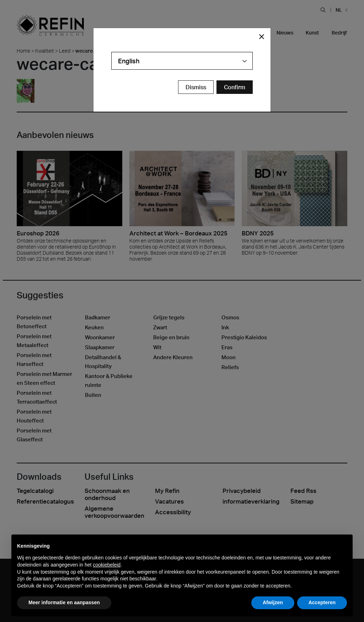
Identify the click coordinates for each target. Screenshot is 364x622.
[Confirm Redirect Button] (235, 87)
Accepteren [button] (322, 602)
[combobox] (182, 61)
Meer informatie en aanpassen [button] (64, 602)
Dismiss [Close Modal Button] (196, 87)
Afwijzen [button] (273, 602)
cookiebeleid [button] (107, 565)
